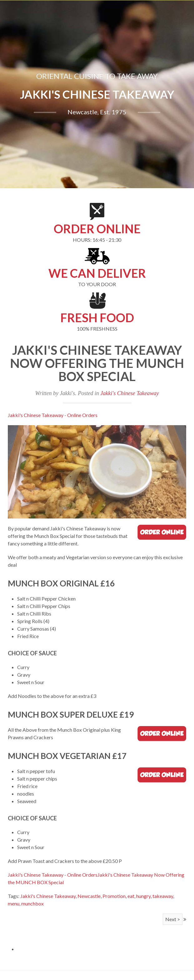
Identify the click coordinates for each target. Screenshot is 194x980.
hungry (143, 896)
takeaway (163, 896)
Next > (173, 919)
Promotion (114, 896)
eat (131, 896)
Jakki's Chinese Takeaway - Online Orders (53, 415)
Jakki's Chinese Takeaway (129, 393)
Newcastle (89, 896)
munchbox (32, 903)
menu (14, 903)
